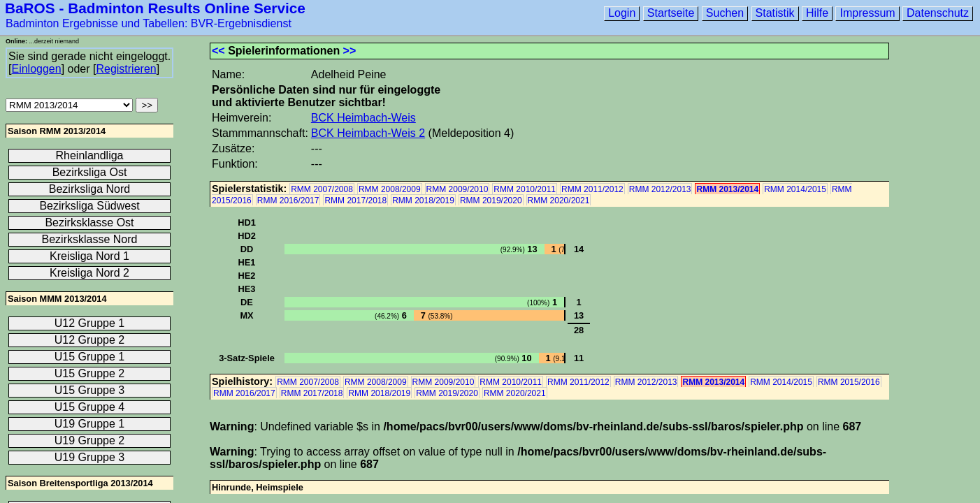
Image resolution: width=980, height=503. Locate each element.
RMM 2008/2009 (390, 189)
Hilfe (817, 13)
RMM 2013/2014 (727, 189)
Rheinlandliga (90, 155)
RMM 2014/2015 (795, 189)
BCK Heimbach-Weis (363, 118)
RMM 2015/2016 (849, 382)
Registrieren (126, 69)
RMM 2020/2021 (559, 201)
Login (622, 13)
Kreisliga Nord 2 (89, 273)
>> (350, 51)
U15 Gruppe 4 (90, 407)
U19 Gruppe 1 (90, 424)
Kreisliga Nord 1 (89, 256)
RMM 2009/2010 (457, 189)
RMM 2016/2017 (288, 201)
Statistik (775, 13)
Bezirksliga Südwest (89, 206)
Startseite (671, 13)
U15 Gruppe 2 (90, 373)
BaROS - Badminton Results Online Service (155, 8)
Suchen (725, 13)
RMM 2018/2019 (423, 201)
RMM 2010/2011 (525, 189)
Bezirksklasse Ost (89, 223)
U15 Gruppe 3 (90, 390)
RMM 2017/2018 (355, 201)
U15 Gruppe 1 (90, 357)
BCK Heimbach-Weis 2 (368, 133)
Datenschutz (938, 13)
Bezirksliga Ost (90, 172)
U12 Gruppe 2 (90, 340)
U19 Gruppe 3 (90, 457)
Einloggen (36, 69)
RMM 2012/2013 (660, 189)
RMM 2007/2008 (322, 189)
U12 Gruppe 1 (90, 323)
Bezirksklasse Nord (90, 239)
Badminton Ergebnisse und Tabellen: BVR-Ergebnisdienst (149, 23)
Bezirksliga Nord (89, 189)
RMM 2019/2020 (491, 201)
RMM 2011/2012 (592, 189)
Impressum (867, 13)
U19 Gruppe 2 (90, 440)
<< (218, 51)
